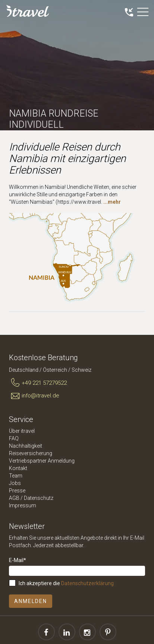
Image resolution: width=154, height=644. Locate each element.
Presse (17, 491)
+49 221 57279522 (38, 383)
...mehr (112, 202)
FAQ (14, 438)
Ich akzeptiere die (66, 583)
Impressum (23, 505)
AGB (14, 498)
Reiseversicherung (31, 453)
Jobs (15, 483)
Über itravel (22, 431)
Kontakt (18, 468)
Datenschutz (39, 498)
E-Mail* (18, 560)
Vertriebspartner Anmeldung (42, 461)
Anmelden (31, 601)
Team (16, 476)
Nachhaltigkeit (26, 446)
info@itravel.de (34, 396)
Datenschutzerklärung (87, 583)
